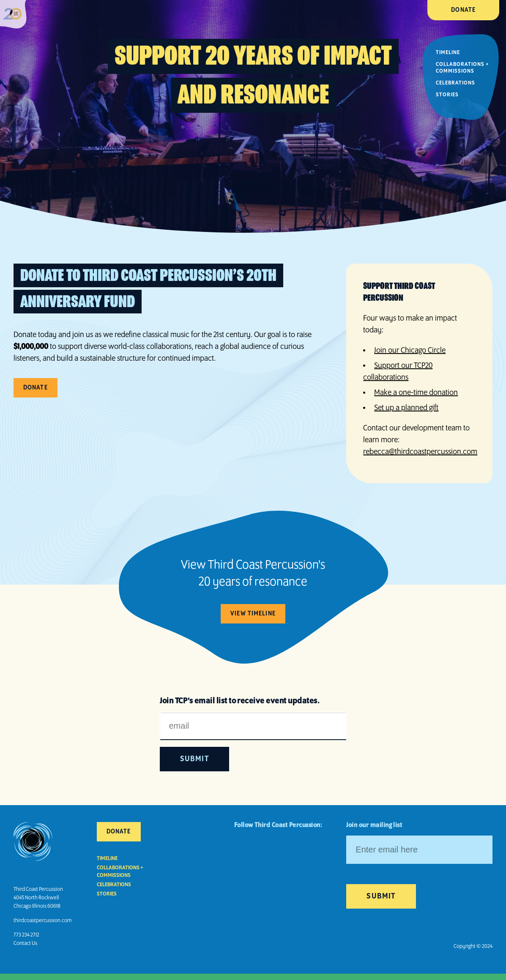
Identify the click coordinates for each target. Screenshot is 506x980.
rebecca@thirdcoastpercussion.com (420, 452)
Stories (447, 95)
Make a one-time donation (416, 393)
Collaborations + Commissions (462, 68)
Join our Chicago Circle (410, 351)
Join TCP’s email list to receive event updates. (240, 701)
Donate (463, 10)
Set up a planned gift (406, 408)
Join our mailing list (374, 825)
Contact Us (25, 943)
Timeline (448, 53)
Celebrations (455, 83)
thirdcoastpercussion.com (42, 921)
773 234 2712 (26, 935)
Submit (381, 896)
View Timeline (253, 614)
